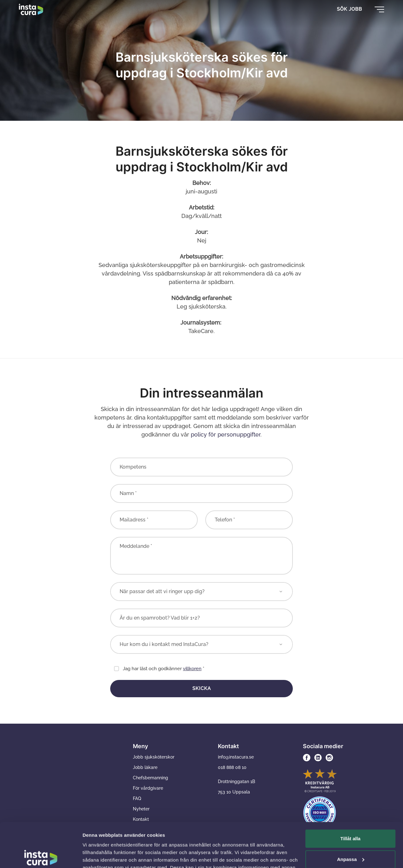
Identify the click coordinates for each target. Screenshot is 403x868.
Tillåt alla (350, 794)
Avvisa (350, 835)
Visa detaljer (96, 856)
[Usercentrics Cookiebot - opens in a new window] (41, 856)
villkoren (192, 669)
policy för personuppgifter (226, 434)
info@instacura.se (236, 757)
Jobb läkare (145, 767)
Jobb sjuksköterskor (154, 757)
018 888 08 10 (232, 767)
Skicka (202, 688)
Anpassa (351, 815)
